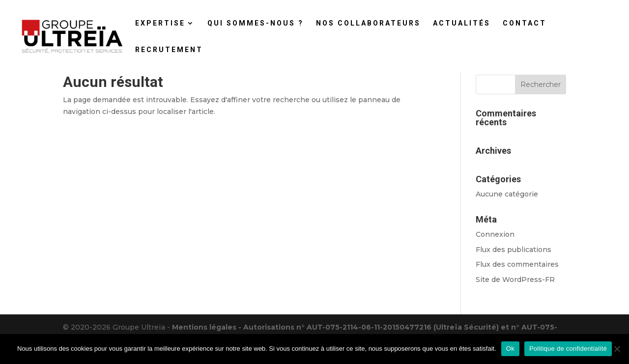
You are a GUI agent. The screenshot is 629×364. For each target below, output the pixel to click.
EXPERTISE (160, 23)
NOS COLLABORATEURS (368, 23)
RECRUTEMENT (169, 50)
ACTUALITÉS (462, 23)
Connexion (495, 234)
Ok (510, 349)
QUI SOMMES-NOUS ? (256, 23)
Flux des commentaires (517, 264)
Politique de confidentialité (568, 349)
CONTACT (525, 23)
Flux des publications (514, 250)
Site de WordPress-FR (515, 280)
